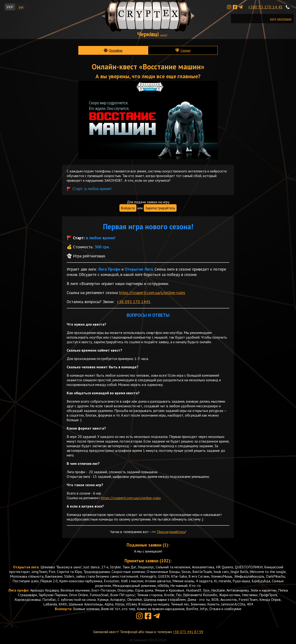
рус (21, 7)
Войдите (128, 208)
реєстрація (284, 19)
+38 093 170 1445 (133, 302)
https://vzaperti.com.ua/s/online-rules (152, 293)
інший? (164, 35)
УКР (10, 7)
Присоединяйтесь (171, 532)
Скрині (186, 50)
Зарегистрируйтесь (160, 208)
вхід (273, 19)
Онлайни (116, 50)
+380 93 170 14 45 (265, 7)
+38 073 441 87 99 (188, 632)
